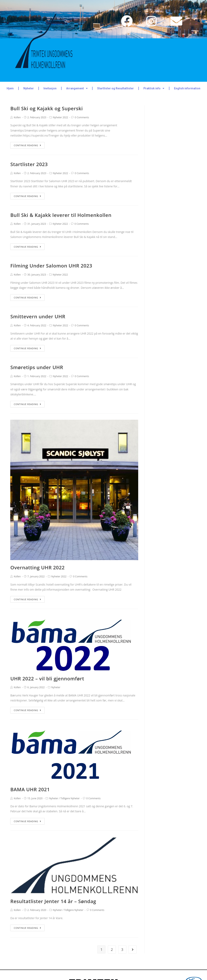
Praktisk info (154, 88)
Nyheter (29, 88)
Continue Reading (27, 145)
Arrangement (77, 88)
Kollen (17, 117)
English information (187, 88)
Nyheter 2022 (61, 117)
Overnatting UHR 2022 (37, 567)
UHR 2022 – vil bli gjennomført (47, 678)
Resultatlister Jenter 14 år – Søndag (53, 901)
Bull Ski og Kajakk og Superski (46, 108)
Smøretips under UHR (37, 367)
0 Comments (82, 117)
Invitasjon (50, 88)
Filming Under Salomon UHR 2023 (51, 266)
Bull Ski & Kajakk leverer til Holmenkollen (61, 215)
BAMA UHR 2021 (30, 789)
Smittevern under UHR (38, 316)
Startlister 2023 (29, 164)
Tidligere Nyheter (70, 798)
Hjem (10, 88)
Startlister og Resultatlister (115, 88)
